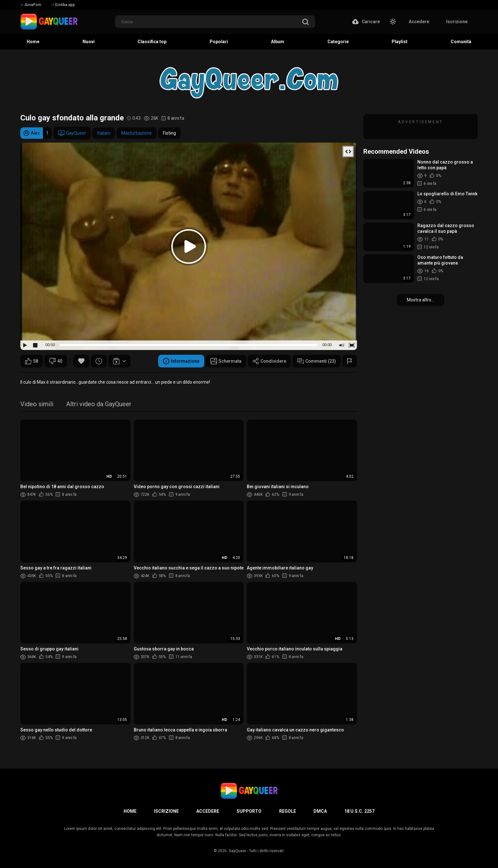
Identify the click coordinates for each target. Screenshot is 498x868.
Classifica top (152, 42)
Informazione (181, 361)
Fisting (169, 133)
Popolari (219, 42)
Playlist (400, 42)
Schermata (226, 361)
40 (56, 361)
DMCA (320, 811)
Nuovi (89, 42)
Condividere (269, 361)
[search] (306, 22)
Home (33, 42)
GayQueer (72, 133)
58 (32, 361)
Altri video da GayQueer (99, 404)
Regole (288, 811)
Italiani (104, 133)
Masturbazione (137, 133)
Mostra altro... (421, 300)
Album (278, 42)
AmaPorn (31, 5)
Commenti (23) (317, 361)
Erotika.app (63, 5)
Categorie (338, 42)
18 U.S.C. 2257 (359, 811)
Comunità (461, 42)
